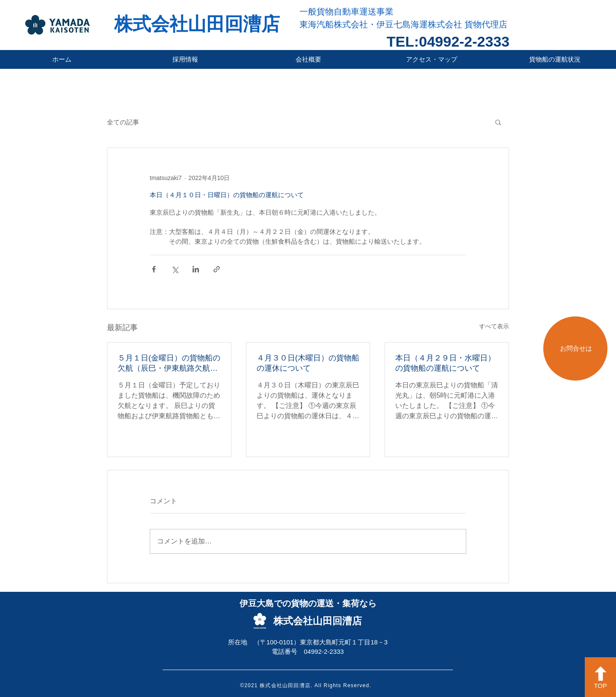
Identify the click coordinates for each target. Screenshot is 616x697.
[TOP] (600, 677)
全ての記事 (123, 122)
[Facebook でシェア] (154, 269)
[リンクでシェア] (217, 269)
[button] (498, 122)
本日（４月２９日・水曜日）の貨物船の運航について (445, 363)
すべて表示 (494, 326)
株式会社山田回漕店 (197, 24)
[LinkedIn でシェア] (196, 269)
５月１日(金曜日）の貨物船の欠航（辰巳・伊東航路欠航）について (169, 363)
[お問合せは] (575, 348)
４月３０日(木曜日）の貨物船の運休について (308, 363)
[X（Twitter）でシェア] (175, 269)
